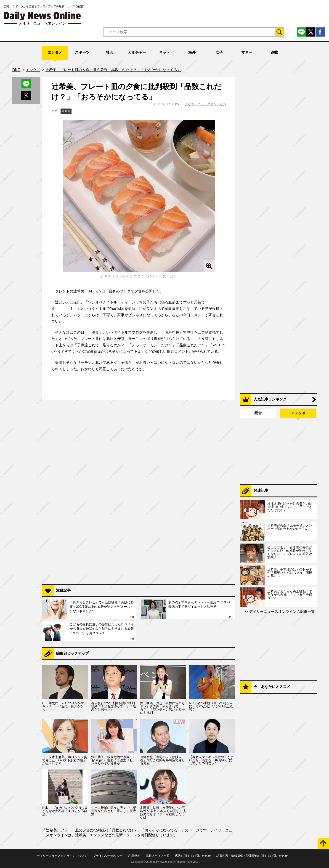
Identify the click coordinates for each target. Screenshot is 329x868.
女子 (219, 52)
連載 (274, 52)
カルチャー (137, 52)
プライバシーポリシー (108, 856)
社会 (110, 52)
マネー (247, 52)
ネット (164, 52)
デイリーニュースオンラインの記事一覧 (281, 612)
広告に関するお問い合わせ (193, 856)
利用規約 (134, 856)
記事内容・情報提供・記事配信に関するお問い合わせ (252, 856)
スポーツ (82, 52)
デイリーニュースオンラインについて (62, 856)
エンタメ (55, 52)
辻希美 (66, 111)
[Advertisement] (139, 522)
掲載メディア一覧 (158, 856)
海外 (192, 52)
